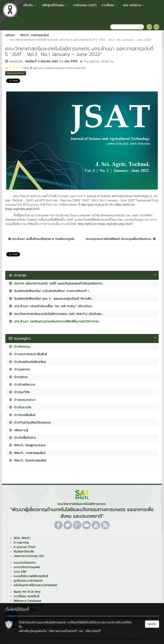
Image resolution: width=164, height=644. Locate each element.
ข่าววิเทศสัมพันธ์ (22, 415)
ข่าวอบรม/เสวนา (22, 400)
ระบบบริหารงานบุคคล (27, 567)
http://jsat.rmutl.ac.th (94, 205)
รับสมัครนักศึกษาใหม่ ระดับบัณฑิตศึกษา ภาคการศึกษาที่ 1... (50, 291)
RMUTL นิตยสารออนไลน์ (27, 460)
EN (157, 27)
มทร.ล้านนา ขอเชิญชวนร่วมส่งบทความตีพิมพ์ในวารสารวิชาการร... (55, 321)
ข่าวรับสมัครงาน (22, 384)
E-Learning (21, 543)
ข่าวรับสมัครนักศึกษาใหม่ (27, 362)
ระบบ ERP (20, 572)
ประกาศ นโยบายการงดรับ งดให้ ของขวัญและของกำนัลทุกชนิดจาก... (56, 283)
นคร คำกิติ (71, 61)
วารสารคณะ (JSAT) (85, 5)
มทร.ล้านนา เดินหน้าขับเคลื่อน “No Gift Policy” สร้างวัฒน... (51, 306)
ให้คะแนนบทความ (16, 73)
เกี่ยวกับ (30, 5)
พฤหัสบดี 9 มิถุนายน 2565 (42, 61)
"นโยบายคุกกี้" (93, 631)
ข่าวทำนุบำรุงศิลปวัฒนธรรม (30, 422)
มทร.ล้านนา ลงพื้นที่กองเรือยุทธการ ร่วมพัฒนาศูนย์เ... (42, 239)
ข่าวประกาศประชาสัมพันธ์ (28, 354)
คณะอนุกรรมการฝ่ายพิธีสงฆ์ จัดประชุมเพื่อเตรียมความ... (121, 239)
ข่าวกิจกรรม (19, 347)
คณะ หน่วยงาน (134, 5)
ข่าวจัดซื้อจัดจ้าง (22, 438)
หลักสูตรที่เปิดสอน (55, 5)
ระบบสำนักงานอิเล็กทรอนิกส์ (31, 576)
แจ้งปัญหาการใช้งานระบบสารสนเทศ (35, 585)
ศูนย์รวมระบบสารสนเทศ (28, 581)
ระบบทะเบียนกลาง (25, 563)
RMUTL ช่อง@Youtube (27, 445)
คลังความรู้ (18, 430)
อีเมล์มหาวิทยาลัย (24, 552)
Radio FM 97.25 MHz (27, 592)
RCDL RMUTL (22, 538)
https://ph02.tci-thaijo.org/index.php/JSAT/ (105, 224)
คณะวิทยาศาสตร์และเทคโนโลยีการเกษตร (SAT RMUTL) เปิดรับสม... (56, 314)
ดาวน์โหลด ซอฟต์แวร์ (26, 596)
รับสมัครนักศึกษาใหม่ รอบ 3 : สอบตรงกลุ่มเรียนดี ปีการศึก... (51, 299)
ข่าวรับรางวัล (20, 407)
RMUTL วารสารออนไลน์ (27, 453)
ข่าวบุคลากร (19, 369)
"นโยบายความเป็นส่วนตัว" (63, 631)
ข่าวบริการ (18, 377)
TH (150, 27)
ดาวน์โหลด (110, 5)
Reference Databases (27, 601)
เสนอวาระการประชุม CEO (29, 556)
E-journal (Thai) (24, 547)
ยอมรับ (152, 624)
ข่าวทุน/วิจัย (19, 392)
